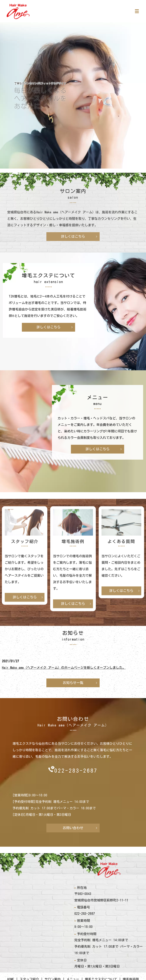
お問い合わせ (73, 828)
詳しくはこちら (48, 327)
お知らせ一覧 (73, 683)
